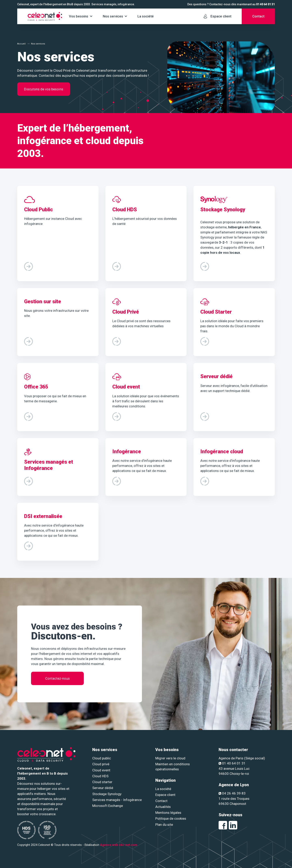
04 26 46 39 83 (232, 793)
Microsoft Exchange (108, 806)
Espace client (165, 795)
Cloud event (101, 770)
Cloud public (102, 758)
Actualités (163, 807)
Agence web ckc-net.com (119, 845)
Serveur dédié (103, 788)
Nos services (113, 16)
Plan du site (164, 825)
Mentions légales (168, 813)
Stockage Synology (107, 794)
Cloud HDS (100, 776)
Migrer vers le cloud (170, 758)
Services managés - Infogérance (117, 800)
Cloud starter (102, 782)
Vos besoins (79, 16)
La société (146, 16)
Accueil (21, 44)
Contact (161, 801)
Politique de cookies (171, 818)
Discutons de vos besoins (44, 89)
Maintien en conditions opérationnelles (173, 767)
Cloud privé (101, 764)
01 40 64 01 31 (265, 4)
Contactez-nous (57, 680)
